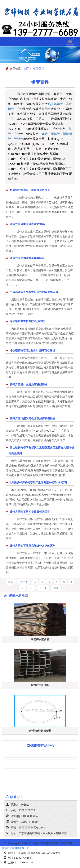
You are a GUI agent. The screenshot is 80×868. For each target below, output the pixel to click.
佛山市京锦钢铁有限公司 (16, 848)
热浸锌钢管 (55, 104)
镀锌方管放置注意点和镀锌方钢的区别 (33, 546)
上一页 (24, 582)
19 (31, 588)
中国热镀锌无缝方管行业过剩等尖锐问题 (34, 292)
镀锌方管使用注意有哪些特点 (27, 258)
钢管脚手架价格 (40, 639)
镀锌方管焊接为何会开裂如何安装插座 (33, 418)
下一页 (43, 588)
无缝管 (19, 139)
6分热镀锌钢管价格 (40, 731)
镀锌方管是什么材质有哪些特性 (29, 384)
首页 (26, 69)
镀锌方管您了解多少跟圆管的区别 (30, 512)
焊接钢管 (16, 772)
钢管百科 (39, 69)
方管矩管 (16, 754)
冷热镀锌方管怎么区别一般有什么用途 (33, 350)
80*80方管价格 (40, 685)
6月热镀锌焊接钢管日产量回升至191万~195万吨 (39, 482)
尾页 (56, 588)
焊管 (45, 134)
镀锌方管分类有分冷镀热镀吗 (27, 224)
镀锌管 (55, 134)
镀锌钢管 (16, 781)
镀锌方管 (16, 763)
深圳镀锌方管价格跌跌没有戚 (27, 321)
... (22, 588)
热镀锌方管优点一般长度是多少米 (30, 190)
